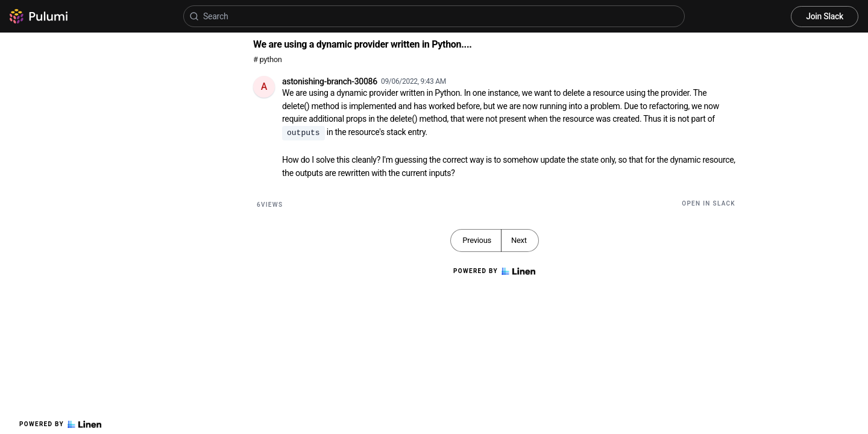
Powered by (60, 424)
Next (519, 240)
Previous (477, 240)
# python (267, 59)
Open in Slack (709, 203)
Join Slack (825, 16)
